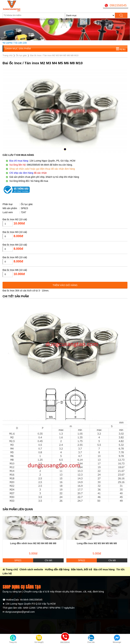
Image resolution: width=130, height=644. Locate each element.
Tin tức (121, 569)
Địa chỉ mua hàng (104, 569)
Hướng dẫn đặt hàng (57, 569)
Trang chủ (12, 569)
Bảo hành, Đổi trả (82, 569)
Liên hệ (7, 573)
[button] (65, 149)
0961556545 (118, 5)
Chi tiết (48, 560)
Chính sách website (31, 569)
